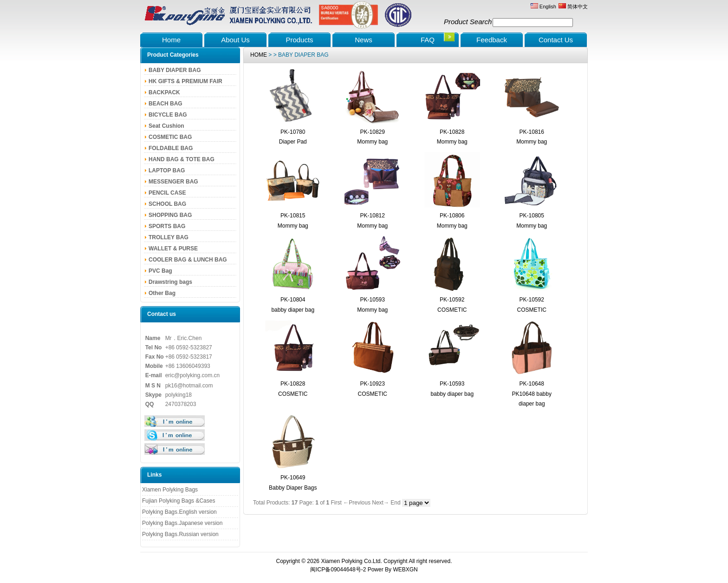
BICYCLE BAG (168, 115)
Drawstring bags (170, 282)
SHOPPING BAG (170, 215)
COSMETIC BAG (170, 137)
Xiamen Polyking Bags (170, 490)
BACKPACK (164, 92)
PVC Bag (160, 271)
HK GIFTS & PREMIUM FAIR (185, 81)
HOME (259, 55)
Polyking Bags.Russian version (180, 534)
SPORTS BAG (167, 226)
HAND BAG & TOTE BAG (182, 159)
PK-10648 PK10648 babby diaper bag (532, 394)
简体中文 (573, 7)
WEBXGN (405, 570)
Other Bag (162, 293)
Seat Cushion (166, 126)
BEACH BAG (166, 104)
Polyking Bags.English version (179, 512)
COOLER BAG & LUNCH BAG (188, 260)
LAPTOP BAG (167, 170)
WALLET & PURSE (173, 249)
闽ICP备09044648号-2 (338, 570)
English (543, 7)
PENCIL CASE (167, 193)
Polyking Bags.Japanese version (182, 523)
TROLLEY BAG (169, 237)
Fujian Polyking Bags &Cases (179, 501)
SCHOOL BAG (167, 204)
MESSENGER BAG (173, 182)
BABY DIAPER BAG (175, 70)
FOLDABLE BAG (171, 148)
